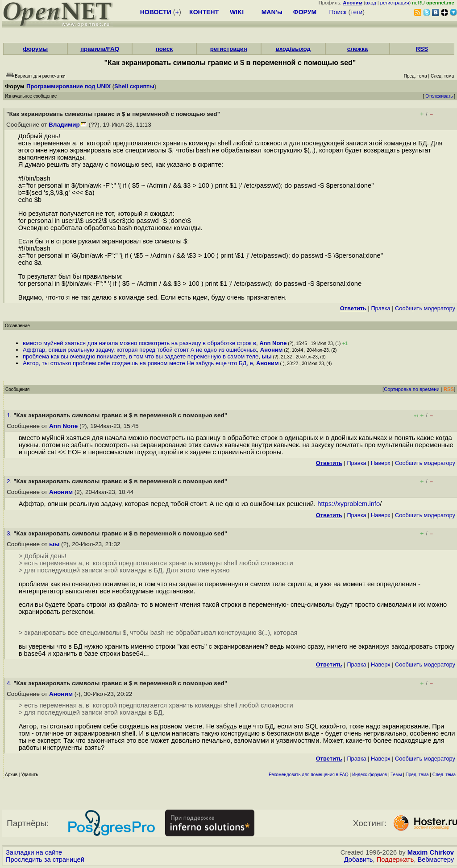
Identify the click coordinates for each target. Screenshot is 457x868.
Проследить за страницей (45, 860)
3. (10, 533)
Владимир (64, 125)
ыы (267, 356)
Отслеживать (439, 96)
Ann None (273, 343)
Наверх (381, 463)
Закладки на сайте (34, 852)
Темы (396, 775)
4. (10, 683)
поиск (164, 49)
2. (10, 481)
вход (371, 3)
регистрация (395, 3)
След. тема (444, 775)
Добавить (359, 860)
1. (10, 415)
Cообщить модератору (425, 308)
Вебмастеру (436, 860)
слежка (357, 49)
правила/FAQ (100, 49)
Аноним (272, 350)
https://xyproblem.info (349, 504)
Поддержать (395, 860)
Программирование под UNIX (69, 86)
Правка (380, 308)
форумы (35, 49)
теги (356, 12)
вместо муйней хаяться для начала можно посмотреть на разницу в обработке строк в (139, 343)
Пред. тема (417, 775)
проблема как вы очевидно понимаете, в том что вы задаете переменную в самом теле (141, 356)
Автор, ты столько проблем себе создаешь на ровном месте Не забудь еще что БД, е (138, 363)
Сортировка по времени (412, 389)
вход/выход (293, 49)
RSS (422, 49)
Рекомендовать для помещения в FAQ (309, 775)
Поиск (338, 12)
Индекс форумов (370, 775)
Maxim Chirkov (431, 852)
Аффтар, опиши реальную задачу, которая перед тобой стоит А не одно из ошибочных (140, 350)
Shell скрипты (134, 86)
